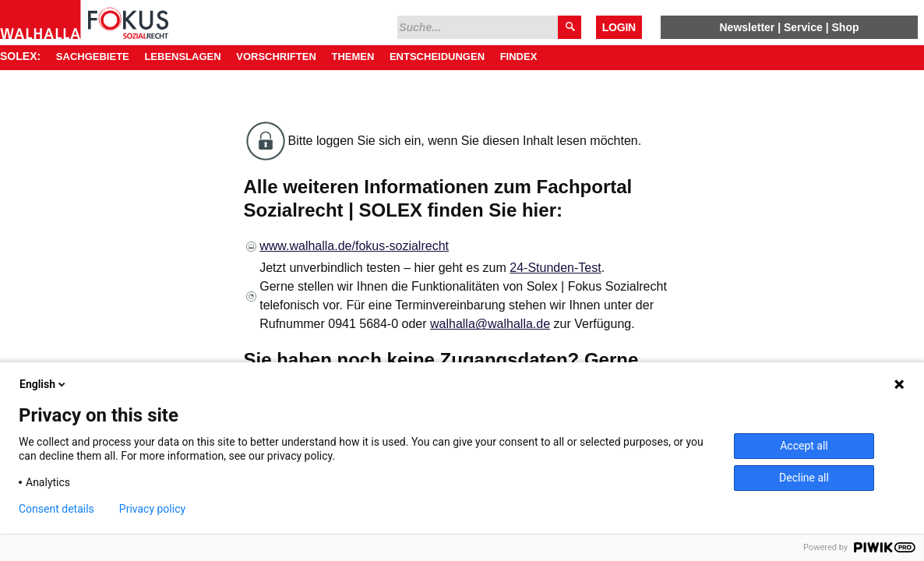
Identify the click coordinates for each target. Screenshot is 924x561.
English (44, 384)
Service (803, 27)
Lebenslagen (182, 56)
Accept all (804, 446)
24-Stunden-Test (555, 268)
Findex (519, 56)
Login (619, 27)
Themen (353, 56)
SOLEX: (20, 56)
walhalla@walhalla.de (490, 324)
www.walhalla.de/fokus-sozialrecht (354, 246)
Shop (846, 27)
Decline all (804, 478)
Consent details (56, 509)
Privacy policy (152, 509)
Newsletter (747, 27)
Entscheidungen (437, 56)
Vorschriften (276, 56)
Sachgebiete (93, 56)
